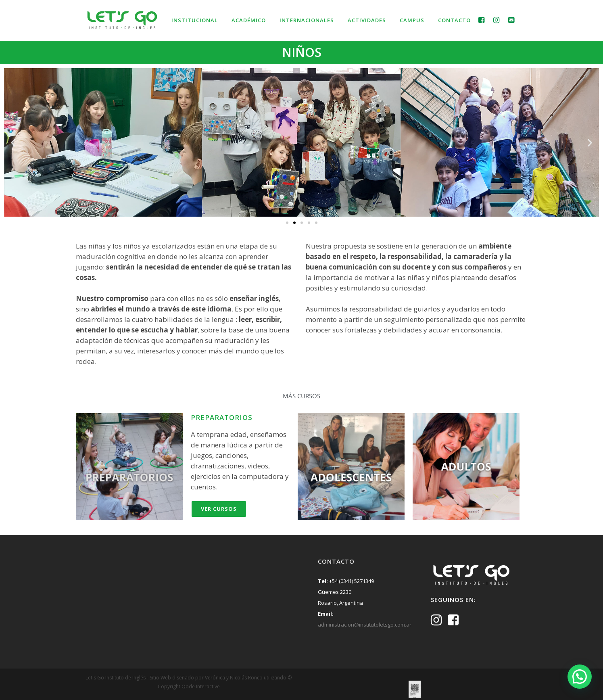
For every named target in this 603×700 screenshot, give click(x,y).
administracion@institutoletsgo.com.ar (365, 625)
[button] (13, 142)
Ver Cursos (219, 509)
